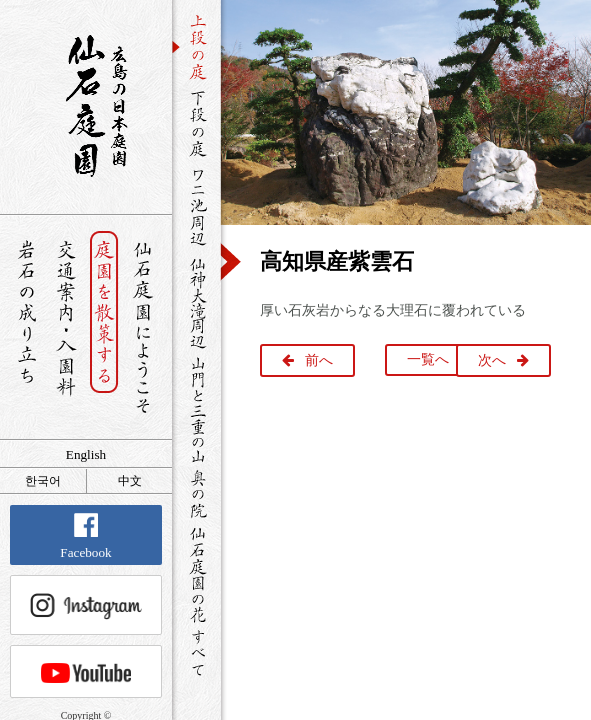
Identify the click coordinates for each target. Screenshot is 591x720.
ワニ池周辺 (196, 206)
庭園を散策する (104, 327)
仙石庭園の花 (196, 573)
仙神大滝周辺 (196, 302)
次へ (492, 360)
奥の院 (196, 493)
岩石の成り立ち (26, 327)
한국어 (43, 481)
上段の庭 (196, 47)
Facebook (85, 536)
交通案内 (65, 327)
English (86, 454)
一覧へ (428, 359)
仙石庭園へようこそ (143, 327)
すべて (196, 652)
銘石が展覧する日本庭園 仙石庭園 (86, 106)
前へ (319, 360)
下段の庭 (196, 123)
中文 (130, 481)
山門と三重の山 (196, 409)
